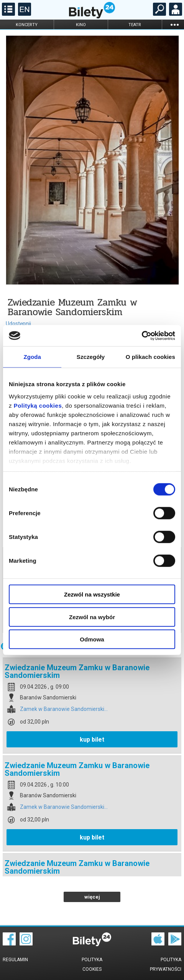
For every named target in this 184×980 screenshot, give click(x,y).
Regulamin (15, 960)
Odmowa (92, 639)
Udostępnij (18, 324)
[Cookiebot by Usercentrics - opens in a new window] (142, 335)
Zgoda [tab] (32, 357)
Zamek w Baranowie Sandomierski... (64, 709)
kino (81, 25)
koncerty (27, 25)
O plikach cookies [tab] (150, 357)
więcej (92, 897)
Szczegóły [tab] (91, 357)
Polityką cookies (38, 405)
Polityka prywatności (166, 964)
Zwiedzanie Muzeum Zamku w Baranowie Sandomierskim (77, 671)
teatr (135, 25)
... (174, 24)
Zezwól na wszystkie (92, 594)
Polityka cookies (92, 964)
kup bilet (92, 740)
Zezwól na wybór (92, 617)
